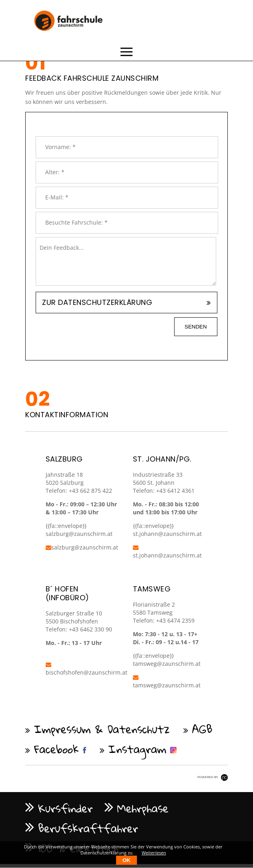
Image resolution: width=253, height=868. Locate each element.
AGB (202, 729)
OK (127, 860)
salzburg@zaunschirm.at (82, 547)
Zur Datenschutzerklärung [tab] (97, 302)
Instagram (138, 749)
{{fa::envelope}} (153, 526)
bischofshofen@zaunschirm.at (86, 669)
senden (196, 327)
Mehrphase (143, 808)
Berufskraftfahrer (88, 828)
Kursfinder (65, 808)
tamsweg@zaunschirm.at (167, 664)
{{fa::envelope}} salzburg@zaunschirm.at (79, 530)
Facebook (56, 749)
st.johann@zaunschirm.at (167, 534)
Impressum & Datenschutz (102, 729)
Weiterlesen (154, 853)
